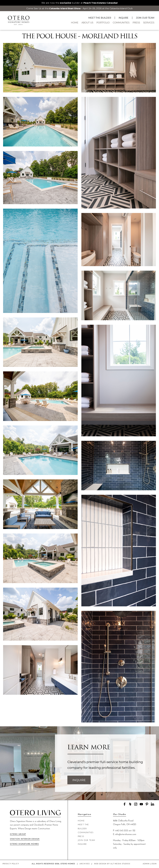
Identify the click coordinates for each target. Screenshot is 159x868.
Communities (121, 23)
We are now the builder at (79, 3)
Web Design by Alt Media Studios (112, 864)
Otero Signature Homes (24, 844)
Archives (85, 864)
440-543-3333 (122, 831)
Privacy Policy (11, 864)
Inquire (124, 18)
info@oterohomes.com (126, 834)
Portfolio (103, 23)
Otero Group (18, 834)
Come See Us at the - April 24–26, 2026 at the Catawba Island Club (80, 8)
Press (136, 23)
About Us (87, 23)
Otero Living (55, 821)
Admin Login (150, 864)
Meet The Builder (100, 18)
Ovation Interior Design (25, 839)
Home (75, 23)
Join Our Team (145, 18)
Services (149, 23)
